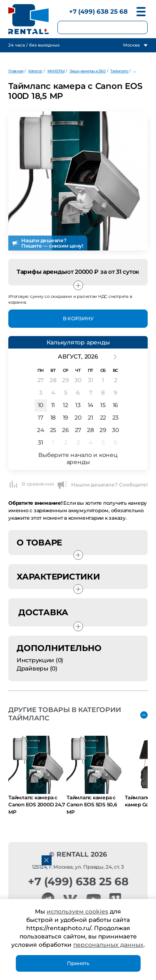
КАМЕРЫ (56, 71)
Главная (16, 71)
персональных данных (108, 945)
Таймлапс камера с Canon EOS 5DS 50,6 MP (92, 805)
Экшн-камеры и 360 (88, 71)
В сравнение (31, 484)
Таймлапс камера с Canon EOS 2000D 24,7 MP (37, 805)
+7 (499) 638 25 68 (98, 11)
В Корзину (78, 318)
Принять (78, 963)
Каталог (35, 71)
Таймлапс (119, 71)
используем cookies (77, 911)
